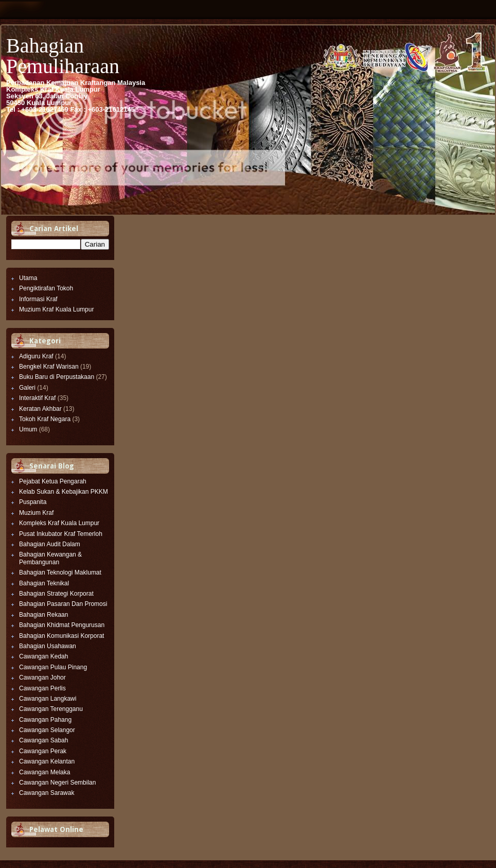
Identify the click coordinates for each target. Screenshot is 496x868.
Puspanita (33, 502)
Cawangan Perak (43, 751)
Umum (28, 429)
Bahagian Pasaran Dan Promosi (63, 604)
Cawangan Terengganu (51, 709)
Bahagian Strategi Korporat (56, 594)
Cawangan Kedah (43, 656)
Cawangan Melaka (45, 772)
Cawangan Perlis (42, 688)
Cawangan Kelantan (47, 761)
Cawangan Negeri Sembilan (57, 783)
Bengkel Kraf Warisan (49, 367)
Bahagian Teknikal (44, 583)
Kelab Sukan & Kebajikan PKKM (64, 492)
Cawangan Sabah (43, 740)
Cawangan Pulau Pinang (53, 667)
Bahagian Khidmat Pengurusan (62, 625)
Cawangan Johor (42, 678)
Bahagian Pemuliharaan (63, 56)
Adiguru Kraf (36, 356)
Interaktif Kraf (37, 398)
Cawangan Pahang (45, 720)
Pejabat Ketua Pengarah (53, 481)
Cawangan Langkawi (48, 699)
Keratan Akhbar (40, 409)
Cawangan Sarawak (47, 793)
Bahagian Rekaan (43, 615)
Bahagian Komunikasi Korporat (61, 636)
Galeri (27, 388)
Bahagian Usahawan (48, 646)
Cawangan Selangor (47, 730)
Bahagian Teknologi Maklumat (60, 572)
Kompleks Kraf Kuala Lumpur (59, 523)
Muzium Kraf (36, 513)
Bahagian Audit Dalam (50, 544)
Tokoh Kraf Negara (45, 419)
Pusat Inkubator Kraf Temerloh (61, 534)
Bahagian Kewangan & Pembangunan (50, 558)
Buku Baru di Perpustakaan (57, 377)
